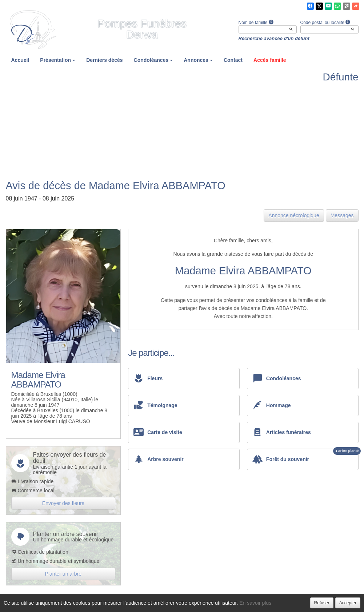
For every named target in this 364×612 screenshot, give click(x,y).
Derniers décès (104, 60)
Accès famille (270, 60)
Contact (233, 60)
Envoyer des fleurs (63, 503)
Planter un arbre (63, 574)
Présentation (58, 60)
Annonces (198, 60)
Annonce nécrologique (294, 215)
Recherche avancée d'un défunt (274, 38)
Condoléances (153, 60)
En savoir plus (255, 603)
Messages (342, 215)
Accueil (20, 60)
